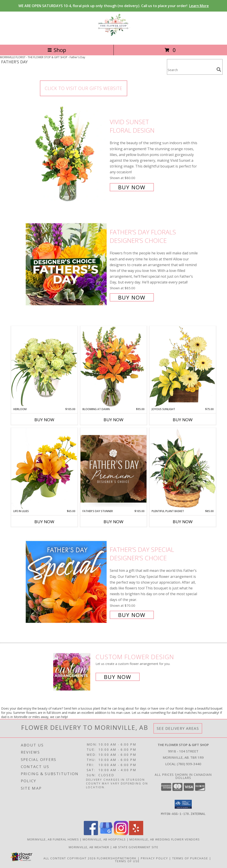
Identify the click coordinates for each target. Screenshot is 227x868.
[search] (219, 70)
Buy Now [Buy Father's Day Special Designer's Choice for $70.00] (132, 615)
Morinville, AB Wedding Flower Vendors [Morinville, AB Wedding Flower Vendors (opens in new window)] (165, 839)
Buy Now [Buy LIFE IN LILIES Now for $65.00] (44, 522)
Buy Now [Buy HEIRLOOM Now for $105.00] (44, 420)
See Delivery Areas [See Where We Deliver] (178, 728)
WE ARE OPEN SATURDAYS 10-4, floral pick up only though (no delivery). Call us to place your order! (114, 6)
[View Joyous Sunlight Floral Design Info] (183, 366)
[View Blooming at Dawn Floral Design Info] (113, 367)
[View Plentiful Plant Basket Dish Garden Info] (183, 469)
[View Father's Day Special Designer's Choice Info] (67, 582)
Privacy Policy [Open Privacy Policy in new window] (154, 858)
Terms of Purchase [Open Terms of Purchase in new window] (190, 858)
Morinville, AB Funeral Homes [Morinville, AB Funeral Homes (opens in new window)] (53, 839)
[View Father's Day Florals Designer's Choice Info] (67, 264)
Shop (57, 50)
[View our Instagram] (121, 834)
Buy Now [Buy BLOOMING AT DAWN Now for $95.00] (113, 420)
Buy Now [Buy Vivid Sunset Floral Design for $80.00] (132, 187)
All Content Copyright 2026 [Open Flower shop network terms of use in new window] (70, 858)
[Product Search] (191, 70)
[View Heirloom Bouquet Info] (44, 366)
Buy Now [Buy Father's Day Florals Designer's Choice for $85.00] (132, 297)
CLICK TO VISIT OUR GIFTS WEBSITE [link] (84, 88)
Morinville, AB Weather (89, 847)
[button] (183, 804)
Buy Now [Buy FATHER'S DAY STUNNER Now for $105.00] (113, 522)
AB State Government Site (136, 847)
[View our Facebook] (91, 834)
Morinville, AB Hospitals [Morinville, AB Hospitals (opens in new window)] (104, 839)
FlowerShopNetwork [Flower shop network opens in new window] (117, 858)
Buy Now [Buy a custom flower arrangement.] (118, 677)
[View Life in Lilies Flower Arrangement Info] (44, 468)
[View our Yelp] (136, 834)
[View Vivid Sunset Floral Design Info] (67, 154)
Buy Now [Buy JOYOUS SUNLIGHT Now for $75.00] (183, 420)
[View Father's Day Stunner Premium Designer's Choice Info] (113, 469)
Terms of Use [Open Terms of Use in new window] (127, 861)
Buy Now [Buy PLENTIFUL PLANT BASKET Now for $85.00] (183, 522)
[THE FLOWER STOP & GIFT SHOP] (113, 38)
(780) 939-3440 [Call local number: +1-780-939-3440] (189, 764)
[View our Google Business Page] (106, 834)
